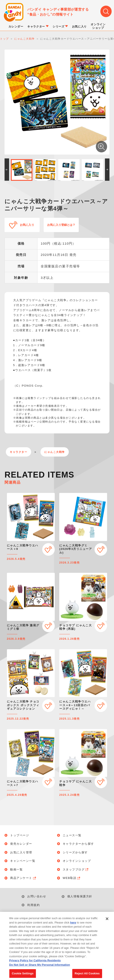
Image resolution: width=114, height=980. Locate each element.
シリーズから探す (75, 852)
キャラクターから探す (78, 844)
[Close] (107, 924)
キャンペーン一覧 (23, 861)
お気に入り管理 (21, 852)
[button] (7, 170)
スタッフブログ (76, 869)
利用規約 (34, 905)
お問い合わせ (37, 896)
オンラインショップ (77, 861)
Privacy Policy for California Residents (35, 966)
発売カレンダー (21, 844)
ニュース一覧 (72, 835)
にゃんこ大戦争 (55, 452)
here (73, 928)
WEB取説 (72, 878)
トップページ (20, 835)
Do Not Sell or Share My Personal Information (60, 916)
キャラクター (18, 452)
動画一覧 (16, 869)
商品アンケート (23, 878)
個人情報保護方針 (80, 896)
